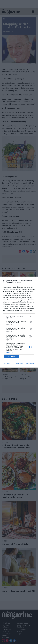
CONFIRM (12, 356)
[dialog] (19, 322)
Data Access (19, 364)
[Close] (34, 281)
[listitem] (19, 317)
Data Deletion (8, 364)
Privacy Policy (30, 364)
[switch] (30, 322)
